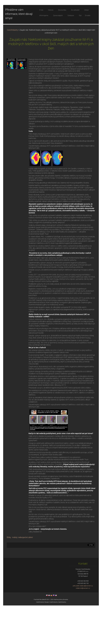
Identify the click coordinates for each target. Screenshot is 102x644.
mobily (15, 576)
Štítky (9, 576)
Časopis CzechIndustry (51, 641)
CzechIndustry (12, 69)
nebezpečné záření (26, 576)
